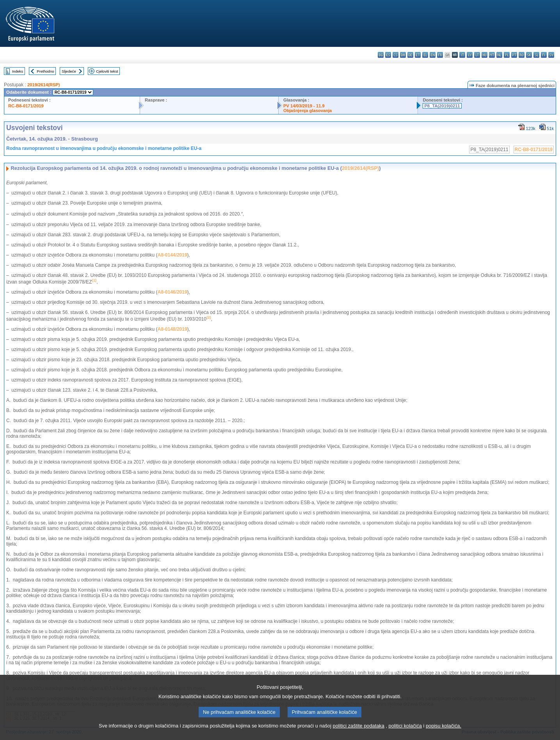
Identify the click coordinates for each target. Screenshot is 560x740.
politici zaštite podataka (359, 735)
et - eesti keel (418, 55)
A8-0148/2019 (172, 329)
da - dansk (403, 55)
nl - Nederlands (499, 55)
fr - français (440, 55)
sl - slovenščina (536, 55)
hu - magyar (484, 55)
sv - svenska (551, 55)
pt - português (514, 55)
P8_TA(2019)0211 (442, 106)
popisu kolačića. (444, 735)
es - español (388, 55)
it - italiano (462, 55)
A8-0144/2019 (172, 255)
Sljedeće (69, 71)
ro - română (522, 55)
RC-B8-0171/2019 (26, 106)
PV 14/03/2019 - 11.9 (304, 106)
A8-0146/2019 (172, 292)
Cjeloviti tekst (107, 71)
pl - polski (507, 55)
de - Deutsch (410, 55)
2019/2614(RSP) (44, 85)
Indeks (18, 71)
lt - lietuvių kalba (477, 55)
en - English (433, 55)
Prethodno (45, 71)
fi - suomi (544, 55)
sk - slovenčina (529, 55)
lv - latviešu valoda (470, 55)
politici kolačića (405, 735)
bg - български (381, 55)
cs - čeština (396, 55)
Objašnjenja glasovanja (308, 111)
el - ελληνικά (425, 55)
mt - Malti (492, 55)
